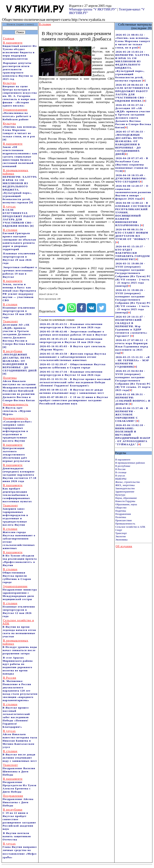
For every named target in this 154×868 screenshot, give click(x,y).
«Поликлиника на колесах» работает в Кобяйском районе (17, 115)
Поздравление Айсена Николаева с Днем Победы (18, 801)
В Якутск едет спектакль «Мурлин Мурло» (17, 409)
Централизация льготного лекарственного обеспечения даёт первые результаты (16, 453)
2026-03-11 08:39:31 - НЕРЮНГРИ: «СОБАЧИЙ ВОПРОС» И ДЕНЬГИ (133, 399)
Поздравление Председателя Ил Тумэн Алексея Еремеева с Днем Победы (20, 785)
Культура (120, 495)
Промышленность (125, 524)
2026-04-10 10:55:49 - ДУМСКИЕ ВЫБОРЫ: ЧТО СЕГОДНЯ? (131, 178)
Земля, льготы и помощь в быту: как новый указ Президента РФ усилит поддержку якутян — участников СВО (19, 291)
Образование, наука (126, 504)
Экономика (121, 540)
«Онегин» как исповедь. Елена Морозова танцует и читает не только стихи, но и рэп (20, 130)
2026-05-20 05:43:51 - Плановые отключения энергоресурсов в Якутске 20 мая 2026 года (71, 326)
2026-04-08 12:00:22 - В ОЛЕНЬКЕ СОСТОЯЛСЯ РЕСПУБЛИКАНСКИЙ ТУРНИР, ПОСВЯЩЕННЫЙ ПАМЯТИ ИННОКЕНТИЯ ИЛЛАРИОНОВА (133, 214)
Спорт (119, 530)
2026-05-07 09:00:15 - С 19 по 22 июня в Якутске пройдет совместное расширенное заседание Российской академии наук (74, 400)
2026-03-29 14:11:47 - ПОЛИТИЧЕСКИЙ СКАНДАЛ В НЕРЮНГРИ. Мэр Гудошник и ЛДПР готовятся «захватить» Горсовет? (131, 326)
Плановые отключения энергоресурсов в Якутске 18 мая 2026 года (19, 311)
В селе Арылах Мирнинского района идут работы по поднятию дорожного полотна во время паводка (18, 666)
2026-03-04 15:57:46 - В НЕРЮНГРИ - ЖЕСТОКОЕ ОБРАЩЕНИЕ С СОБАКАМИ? (132, 414)
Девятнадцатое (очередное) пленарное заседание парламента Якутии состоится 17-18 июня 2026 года (19, 473)
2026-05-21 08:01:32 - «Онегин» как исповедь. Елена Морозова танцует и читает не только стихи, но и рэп (133, 41)
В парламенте (123, 460)
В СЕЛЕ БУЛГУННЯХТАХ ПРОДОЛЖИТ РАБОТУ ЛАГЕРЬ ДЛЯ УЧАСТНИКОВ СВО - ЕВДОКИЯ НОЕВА (19, 216)
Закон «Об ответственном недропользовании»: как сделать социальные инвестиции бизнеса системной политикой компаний (20, 155)
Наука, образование (126, 498)
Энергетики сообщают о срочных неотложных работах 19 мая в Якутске (20, 272)
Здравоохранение (125, 492)
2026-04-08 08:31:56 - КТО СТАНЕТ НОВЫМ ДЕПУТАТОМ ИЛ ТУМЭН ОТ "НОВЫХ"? (132, 234)
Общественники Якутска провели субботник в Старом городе (17, 576)
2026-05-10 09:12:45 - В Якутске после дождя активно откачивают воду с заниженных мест (72, 391)
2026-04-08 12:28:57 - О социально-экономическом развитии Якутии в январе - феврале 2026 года (133, 192)
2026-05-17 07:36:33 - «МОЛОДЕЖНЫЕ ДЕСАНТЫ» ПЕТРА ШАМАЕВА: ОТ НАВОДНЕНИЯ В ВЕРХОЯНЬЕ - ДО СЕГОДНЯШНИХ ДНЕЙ (130, 143)
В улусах (120, 476)
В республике (123, 466)
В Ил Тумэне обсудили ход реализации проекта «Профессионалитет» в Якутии (20, 559)
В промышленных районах (130, 463)
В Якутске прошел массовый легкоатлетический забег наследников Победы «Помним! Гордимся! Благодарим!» (16, 716)
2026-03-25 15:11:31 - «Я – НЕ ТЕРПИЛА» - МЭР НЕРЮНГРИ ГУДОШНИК (133, 362)
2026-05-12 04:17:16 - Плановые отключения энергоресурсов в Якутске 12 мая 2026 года (71, 373)
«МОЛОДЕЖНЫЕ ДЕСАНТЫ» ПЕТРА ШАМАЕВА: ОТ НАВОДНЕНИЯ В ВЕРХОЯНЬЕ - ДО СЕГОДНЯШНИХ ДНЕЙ (20, 361)
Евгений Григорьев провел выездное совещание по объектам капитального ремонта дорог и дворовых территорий (19, 240)
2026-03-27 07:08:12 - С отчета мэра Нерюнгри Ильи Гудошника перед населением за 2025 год (132, 346)
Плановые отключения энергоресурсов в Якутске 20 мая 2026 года (19, 258)
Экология (121, 536)
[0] (5, 140)
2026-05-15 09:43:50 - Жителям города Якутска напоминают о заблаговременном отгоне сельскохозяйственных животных (73, 357)
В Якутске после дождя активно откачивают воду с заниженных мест (20, 756)
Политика (121, 517)
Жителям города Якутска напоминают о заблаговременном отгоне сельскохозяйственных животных (19, 539)
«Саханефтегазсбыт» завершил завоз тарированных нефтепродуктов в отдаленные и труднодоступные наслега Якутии (17, 429)
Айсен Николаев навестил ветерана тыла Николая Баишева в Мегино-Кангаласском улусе (20, 739)
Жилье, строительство (128, 482)
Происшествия (124, 520)
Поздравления (123, 514)
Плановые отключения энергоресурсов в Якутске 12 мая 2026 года (19, 610)
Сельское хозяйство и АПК (130, 527)
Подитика (121, 511)
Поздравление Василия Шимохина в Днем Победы (19, 770)
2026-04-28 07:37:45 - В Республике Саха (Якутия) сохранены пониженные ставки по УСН (132, 165)
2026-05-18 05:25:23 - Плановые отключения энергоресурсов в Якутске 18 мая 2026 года (71, 340)
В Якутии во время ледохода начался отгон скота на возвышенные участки (19, 628)
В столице (121, 472)
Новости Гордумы (125, 501)
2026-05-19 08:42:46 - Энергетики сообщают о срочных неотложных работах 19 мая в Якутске (73, 333)
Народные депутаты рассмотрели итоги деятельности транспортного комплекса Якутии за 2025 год (18, 71)
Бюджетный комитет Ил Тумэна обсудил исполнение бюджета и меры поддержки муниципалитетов (20, 51)
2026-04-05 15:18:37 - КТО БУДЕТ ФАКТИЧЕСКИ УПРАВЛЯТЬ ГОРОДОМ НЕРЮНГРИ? (133, 253)
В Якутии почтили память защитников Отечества (17, 836)
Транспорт (121, 533)
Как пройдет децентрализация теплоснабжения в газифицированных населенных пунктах (17, 493)
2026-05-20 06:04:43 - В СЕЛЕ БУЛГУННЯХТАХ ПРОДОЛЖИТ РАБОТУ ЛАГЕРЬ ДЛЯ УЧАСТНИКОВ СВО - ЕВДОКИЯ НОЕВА (132, 93)
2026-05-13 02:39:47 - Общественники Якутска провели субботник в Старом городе (72, 366)
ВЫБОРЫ (121, 479)
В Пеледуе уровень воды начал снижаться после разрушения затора (20, 647)
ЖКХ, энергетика (125, 485)
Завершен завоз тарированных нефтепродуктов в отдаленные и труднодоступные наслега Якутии (15, 515)
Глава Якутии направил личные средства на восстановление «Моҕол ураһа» (20, 850)
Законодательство (125, 488)
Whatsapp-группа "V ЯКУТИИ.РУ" (93, 9)
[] (139, 48)
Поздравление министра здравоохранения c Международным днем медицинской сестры (20, 593)
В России (120, 469)
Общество (121, 508)
